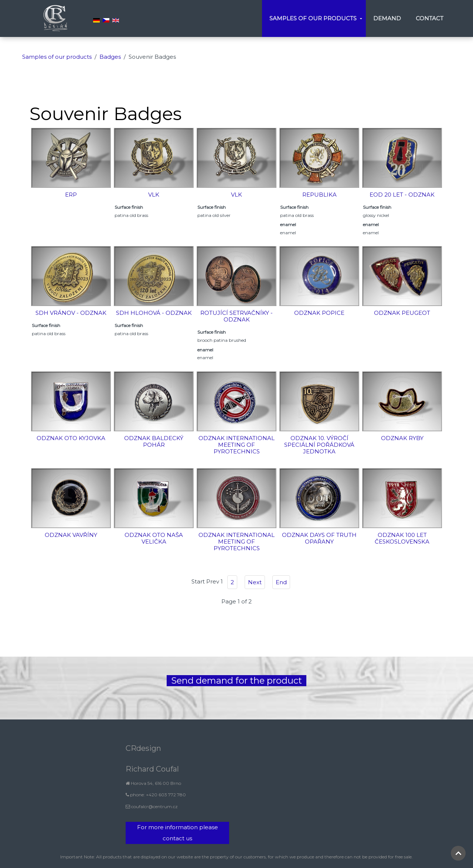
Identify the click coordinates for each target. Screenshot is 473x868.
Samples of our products (313, 18)
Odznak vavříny (71, 535)
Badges (110, 57)
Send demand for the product (236, 680)
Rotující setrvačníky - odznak (236, 316)
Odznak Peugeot (402, 313)
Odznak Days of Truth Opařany (319, 538)
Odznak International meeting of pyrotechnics (236, 445)
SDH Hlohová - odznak (154, 313)
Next (255, 582)
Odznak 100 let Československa (402, 538)
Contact (430, 18)
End (281, 582)
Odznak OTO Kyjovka (71, 438)
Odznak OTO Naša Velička (154, 538)
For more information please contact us (178, 833)
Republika (319, 195)
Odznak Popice (319, 313)
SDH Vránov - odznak (71, 313)
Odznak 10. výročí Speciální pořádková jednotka (319, 445)
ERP (71, 195)
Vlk (154, 195)
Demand (387, 18)
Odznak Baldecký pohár (154, 441)
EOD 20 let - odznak (402, 195)
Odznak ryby (402, 438)
